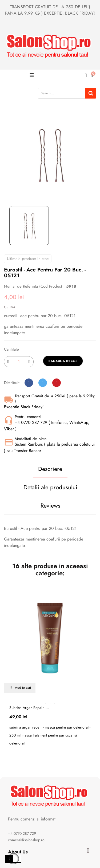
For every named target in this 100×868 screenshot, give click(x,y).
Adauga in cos (63, 361)
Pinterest (57, 383)
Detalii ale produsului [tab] (50, 487)
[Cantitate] (19, 362)
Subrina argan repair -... (29, 708)
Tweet (43, 383)
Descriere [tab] (50, 469)
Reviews (50, 505)
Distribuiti (29, 383)
